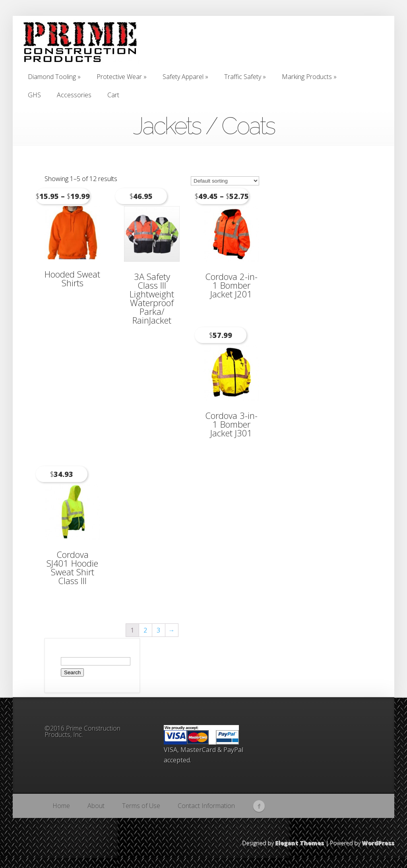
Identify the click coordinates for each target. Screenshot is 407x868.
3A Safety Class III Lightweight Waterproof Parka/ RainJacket (152, 298)
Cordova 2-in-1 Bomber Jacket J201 (231, 285)
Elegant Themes (299, 843)
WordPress (378, 843)
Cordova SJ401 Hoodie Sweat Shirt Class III (72, 567)
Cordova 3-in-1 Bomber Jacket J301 (231, 424)
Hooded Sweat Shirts (72, 278)
